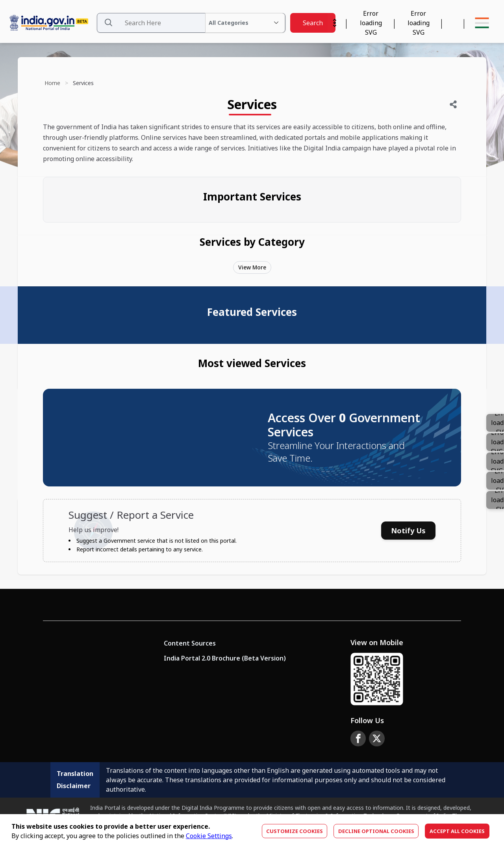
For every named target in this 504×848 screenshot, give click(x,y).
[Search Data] (191, 23)
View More (252, 267)
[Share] (453, 104)
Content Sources (190, 643)
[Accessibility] (418, 23)
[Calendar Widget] (371, 23)
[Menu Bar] (482, 23)
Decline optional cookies (376, 831)
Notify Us (408, 531)
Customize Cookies (295, 831)
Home (52, 83)
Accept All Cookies (457, 831)
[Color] (495, 500)
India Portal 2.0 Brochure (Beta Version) (225, 658)
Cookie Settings (209, 836)
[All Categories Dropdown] (245, 23)
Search (313, 23)
